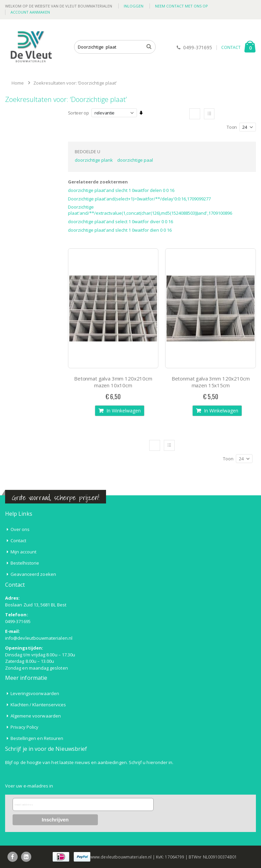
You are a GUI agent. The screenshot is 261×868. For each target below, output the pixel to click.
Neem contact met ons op (181, 6)
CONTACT (231, 47)
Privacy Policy (25, 727)
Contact (18, 541)
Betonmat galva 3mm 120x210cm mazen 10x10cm (113, 382)
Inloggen (134, 6)
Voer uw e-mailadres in (29, 786)
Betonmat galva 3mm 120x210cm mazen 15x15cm (211, 382)
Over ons (20, 529)
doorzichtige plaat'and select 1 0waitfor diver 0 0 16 (120, 222)
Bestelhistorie (25, 563)
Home (18, 83)
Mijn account (24, 552)
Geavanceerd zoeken (33, 574)
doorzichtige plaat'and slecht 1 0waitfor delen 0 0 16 (121, 190)
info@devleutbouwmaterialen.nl (39, 638)
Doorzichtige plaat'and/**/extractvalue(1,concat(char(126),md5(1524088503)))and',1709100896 (150, 210)
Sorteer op (79, 113)
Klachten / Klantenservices (38, 705)
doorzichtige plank (94, 160)
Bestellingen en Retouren (37, 738)
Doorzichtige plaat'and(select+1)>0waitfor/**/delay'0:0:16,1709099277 (139, 199)
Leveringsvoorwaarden (35, 693)
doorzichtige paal (135, 160)
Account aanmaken (30, 12)
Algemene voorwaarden (36, 716)
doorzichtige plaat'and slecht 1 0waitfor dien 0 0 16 (120, 230)
